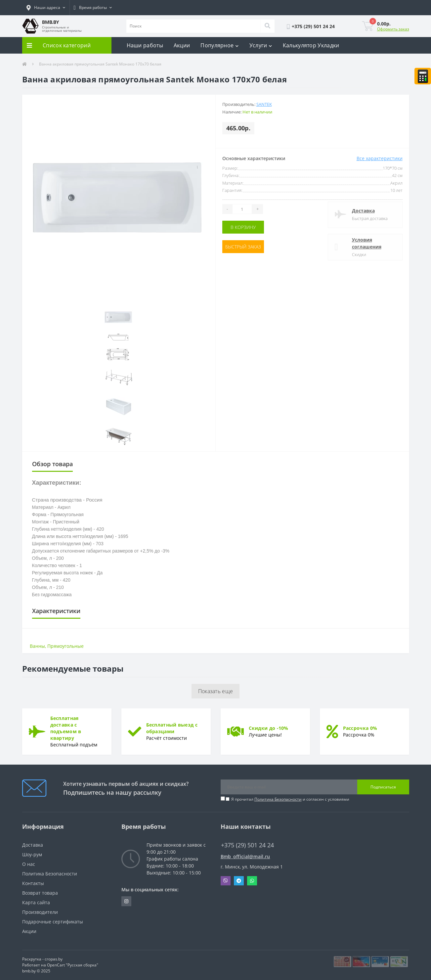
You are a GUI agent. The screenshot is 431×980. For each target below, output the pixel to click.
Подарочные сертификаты (53, 922)
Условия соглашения (367, 243)
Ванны (37, 646)
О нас (29, 864)
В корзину (243, 227)
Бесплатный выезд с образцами (172, 728)
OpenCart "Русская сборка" (73, 965)
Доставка (363, 211)
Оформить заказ (393, 29)
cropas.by (54, 959)
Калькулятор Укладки (311, 45)
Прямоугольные (65, 646)
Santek (264, 104)
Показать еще (216, 691)
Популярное (219, 45)
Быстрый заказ (243, 247)
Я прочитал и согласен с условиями (290, 799)
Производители (40, 912)
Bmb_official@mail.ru (245, 856)
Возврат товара (40, 893)
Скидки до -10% (269, 728)
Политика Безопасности (278, 799)
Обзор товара (52, 464)
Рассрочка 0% (360, 728)
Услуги (261, 45)
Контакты (33, 883)
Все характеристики (380, 158)
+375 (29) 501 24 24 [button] (247, 845)
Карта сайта (36, 902)
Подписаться (383, 787)
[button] (46, 8)
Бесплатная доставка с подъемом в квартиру (66, 728)
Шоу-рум (32, 854)
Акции (182, 45)
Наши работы (145, 45)
